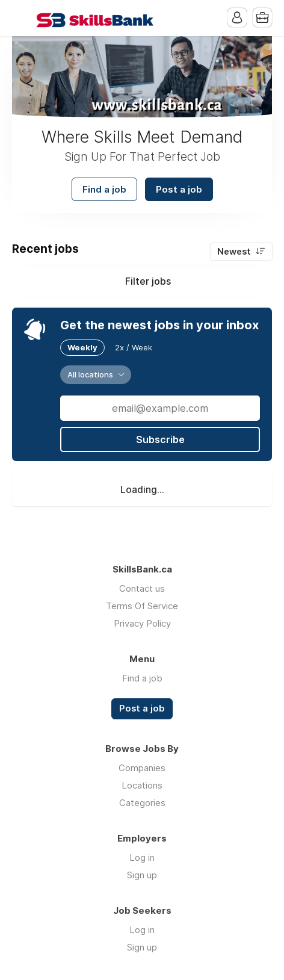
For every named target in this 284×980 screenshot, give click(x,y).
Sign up (142, 875)
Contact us (142, 588)
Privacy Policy (142, 623)
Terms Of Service (142, 606)
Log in (142, 857)
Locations (142, 785)
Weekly (82, 347)
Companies (142, 768)
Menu (21, 18)
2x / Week (134, 347)
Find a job (104, 189)
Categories (142, 803)
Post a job (179, 189)
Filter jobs (148, 281)
